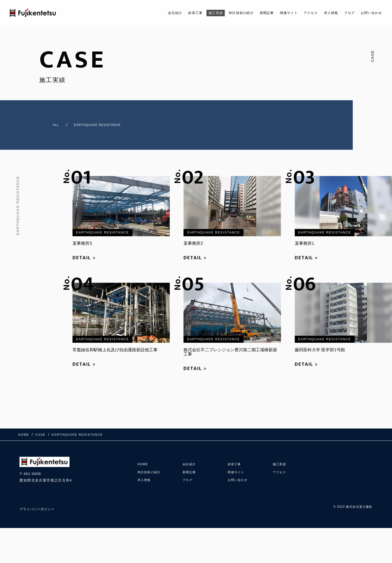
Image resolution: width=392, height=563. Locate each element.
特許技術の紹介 (225, 13)
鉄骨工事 (174, 13)
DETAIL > (84, 253)
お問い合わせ (370, 13)
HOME (143, 455)
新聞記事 (253, 13)
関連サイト (278, 13)
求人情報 (325, 13)
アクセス (302, 13)
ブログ (345, 13)
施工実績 (196, 13)
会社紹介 (151, 13)
